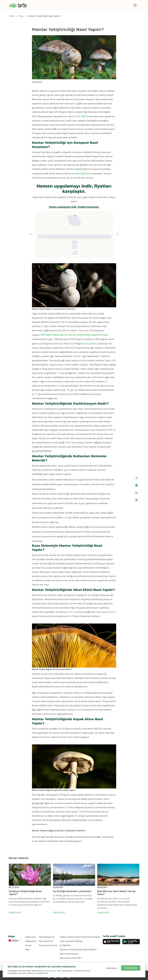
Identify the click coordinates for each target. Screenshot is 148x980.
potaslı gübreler (83, 173)
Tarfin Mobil (82, 116)
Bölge (12, 936)
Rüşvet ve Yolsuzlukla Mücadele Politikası (78, 949)
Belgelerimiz (31, 941)
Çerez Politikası (50, 971)
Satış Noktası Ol (46, 941)
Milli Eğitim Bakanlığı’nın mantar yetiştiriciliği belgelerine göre (74, 335)
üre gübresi (91, 343)
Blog (27, 949)
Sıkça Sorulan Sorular (48, 945)
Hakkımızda (31, 937)
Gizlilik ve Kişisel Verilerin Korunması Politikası (80, 937)
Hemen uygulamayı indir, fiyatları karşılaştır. (74, 207)
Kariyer (28, 945)
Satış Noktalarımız (47, 937)
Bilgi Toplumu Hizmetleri (71, 958)
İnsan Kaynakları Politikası (71, 941)
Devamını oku (15, 912)
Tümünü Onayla (131, 968)
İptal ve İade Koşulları (69, 954)
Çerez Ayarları (111, 968)
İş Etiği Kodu (65, 945)
